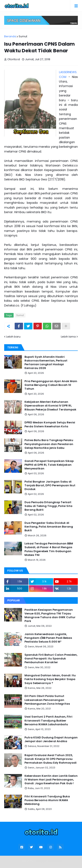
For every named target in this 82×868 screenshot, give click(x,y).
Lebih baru (13, 337)
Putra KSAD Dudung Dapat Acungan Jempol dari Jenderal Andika (51, 739)
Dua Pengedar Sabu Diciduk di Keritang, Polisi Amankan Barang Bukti (49, 527)
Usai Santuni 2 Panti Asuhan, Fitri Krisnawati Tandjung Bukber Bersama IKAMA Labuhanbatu (48, 720)
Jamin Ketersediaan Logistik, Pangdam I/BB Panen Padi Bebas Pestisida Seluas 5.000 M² (48, 638)
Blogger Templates (49, 861)
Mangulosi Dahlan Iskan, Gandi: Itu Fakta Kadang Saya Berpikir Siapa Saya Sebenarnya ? (50, 679)
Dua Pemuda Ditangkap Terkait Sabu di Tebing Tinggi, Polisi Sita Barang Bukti (48, 506)
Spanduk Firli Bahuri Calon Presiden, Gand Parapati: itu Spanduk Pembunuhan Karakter (51, 659)
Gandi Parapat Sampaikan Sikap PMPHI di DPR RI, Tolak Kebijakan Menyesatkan (49, 465)
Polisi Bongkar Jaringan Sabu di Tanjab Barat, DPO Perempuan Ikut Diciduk (50, 485)
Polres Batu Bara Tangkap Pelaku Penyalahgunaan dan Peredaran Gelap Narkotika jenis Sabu (49, 444)
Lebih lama (68, 337)
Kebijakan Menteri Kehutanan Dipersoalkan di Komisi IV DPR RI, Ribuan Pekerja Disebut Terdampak (50, 406)
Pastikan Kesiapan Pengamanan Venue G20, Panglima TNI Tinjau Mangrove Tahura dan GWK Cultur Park (50, 616)
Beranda (10, 36)
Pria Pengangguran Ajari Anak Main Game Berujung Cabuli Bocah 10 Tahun (51, 385)
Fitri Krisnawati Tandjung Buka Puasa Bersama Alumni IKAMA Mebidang (47, 800)
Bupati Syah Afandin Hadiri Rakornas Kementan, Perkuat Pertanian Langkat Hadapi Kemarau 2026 (46, 363)
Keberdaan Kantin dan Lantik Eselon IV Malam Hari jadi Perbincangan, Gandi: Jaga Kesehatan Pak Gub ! (51, 780)
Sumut (23, 36)
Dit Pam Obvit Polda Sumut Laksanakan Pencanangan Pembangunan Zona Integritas (47, 700)
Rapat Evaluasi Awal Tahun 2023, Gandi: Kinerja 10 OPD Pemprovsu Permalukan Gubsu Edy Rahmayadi (51, 759)
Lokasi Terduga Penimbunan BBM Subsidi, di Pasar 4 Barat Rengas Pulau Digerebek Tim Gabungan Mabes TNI (49, 549)
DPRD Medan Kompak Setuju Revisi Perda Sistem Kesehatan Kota (50, 424)
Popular (14, 600)
